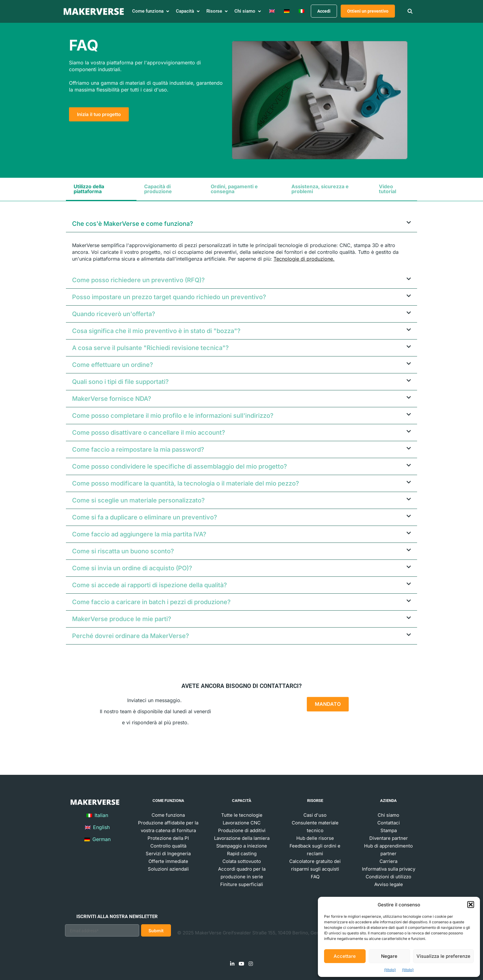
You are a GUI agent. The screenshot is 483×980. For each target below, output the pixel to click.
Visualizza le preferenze (443, 956)
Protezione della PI (168, 838)
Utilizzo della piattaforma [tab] (89, 189)
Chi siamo (388, 815)
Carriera (388, 861)
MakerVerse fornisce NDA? (112, 399)
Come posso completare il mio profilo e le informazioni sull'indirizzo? (173, 416)
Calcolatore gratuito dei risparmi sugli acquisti (315, 865)
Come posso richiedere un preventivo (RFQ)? (138, 280)
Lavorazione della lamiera (242, 838)
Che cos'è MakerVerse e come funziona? (133, 224)
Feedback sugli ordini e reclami (315, 850)
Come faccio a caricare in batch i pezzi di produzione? (151, 602)
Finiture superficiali (242, 884)
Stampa (389, 830)
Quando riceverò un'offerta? (114, 314)
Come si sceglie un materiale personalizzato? (138, 500)
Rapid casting (242, 854)
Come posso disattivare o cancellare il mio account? (149, 433)
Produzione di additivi (242, 830)
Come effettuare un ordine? (113, 365)
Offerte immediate (168, 861)
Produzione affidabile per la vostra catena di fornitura (168, 827)
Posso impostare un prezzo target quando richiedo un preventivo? (169, 297)
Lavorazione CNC (242, 823)
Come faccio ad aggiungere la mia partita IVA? (139, 534)
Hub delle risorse (315, 838)
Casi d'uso (315, 815)
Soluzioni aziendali (168, 869)
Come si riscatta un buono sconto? (123, 551)
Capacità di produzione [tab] (158, 189)
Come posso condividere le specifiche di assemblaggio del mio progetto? (180, 466)
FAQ (315, 877)
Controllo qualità (168, 846)
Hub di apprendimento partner (388, 850)
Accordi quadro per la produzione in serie (242, 873)
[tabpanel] (241, 433)
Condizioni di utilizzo (388, 877)
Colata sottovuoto (242, 861)
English (97, 827)
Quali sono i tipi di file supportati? (120, 382)
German (97, 839)
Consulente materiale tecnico (315, 827)
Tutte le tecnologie (242, 815)
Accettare (345, 956)
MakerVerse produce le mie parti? (122, 619)
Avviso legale (389, 884)
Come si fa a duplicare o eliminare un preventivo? (145, 517)
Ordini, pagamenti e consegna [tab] (234, 189)
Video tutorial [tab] (388, 189)
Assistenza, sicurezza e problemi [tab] (320, 189)
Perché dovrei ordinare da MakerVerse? (131, 636)
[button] (471, 905)
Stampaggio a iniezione (242, 846)
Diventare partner (389, 838)
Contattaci (389, 823)
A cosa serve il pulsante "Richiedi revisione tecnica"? (150, 348)
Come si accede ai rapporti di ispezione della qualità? (150, 585)
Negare (389, 956)
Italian (97, 815)
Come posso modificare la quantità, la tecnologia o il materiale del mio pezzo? (186, 483)
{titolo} (390, 970)
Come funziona (168, 815)
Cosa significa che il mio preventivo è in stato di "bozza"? (156, 331)
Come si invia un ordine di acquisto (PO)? (132, 568)
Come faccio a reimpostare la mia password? (138, 449)
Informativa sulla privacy (389, 869)
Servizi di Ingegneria (168, 854)
